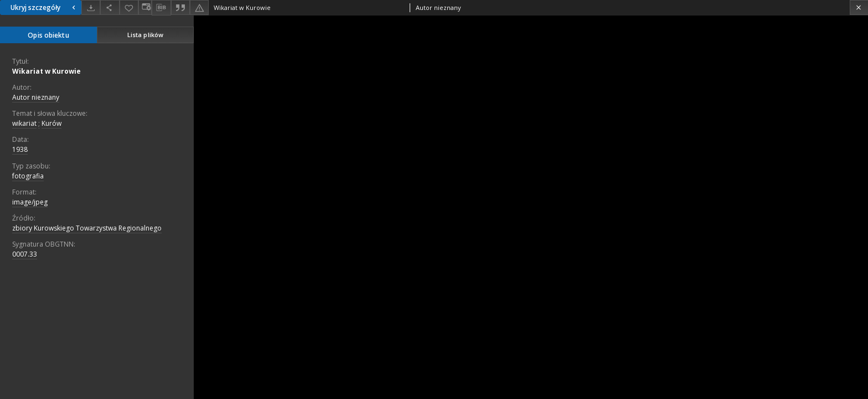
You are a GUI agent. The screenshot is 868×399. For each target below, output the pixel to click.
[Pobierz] (91, 7)
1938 (20, 149)
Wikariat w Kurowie (46, 71)
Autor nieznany (36, 97)
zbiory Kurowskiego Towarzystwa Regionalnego (87, 228)
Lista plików (145, 35)
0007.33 (25, 254)
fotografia (28, 176)
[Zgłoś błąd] (199, 7)
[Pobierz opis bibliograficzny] (161, 8)
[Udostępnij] (110, 7)
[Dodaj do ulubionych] (129, 7)
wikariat (24, 123)
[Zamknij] (859, 7)
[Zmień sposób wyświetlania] (145, 7)
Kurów (51, 123)
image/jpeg (30, 202)
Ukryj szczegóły (44, 7)
